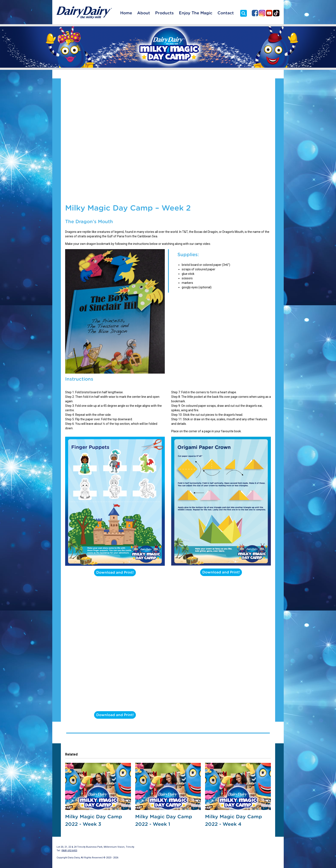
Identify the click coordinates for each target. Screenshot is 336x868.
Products (164, 13)
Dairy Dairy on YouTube (269, 13)
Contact (226, 13)
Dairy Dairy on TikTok (276, 13)
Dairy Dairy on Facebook (255, 13)
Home (126, 13)
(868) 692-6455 (69, 851)
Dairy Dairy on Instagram (262, 13)
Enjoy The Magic (196, 13)
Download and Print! (115, 572)
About (144, 13)
